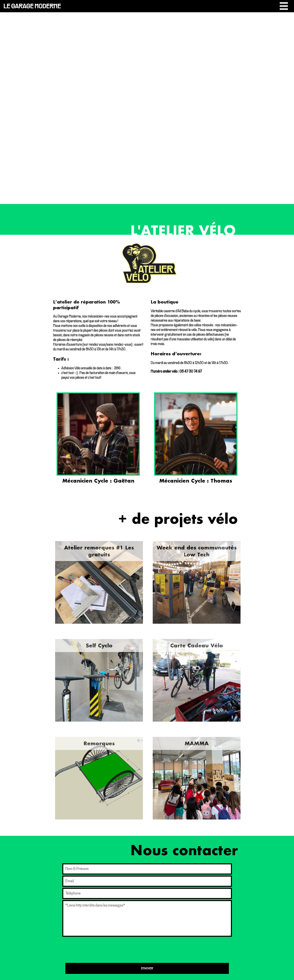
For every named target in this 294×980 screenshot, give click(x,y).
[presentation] (96, 950)
